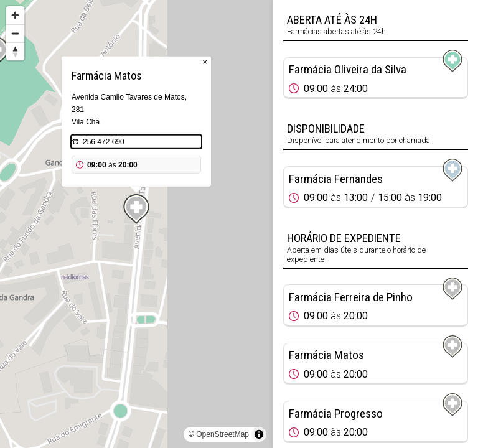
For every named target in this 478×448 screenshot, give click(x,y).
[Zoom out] (15, 33)
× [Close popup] (205, 62)
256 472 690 (104, 142)
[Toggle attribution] (259, 434)
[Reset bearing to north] (15, 51)
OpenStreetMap (223, 434)
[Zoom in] (15, 15)
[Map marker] (136, 209)
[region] (136, 224)
